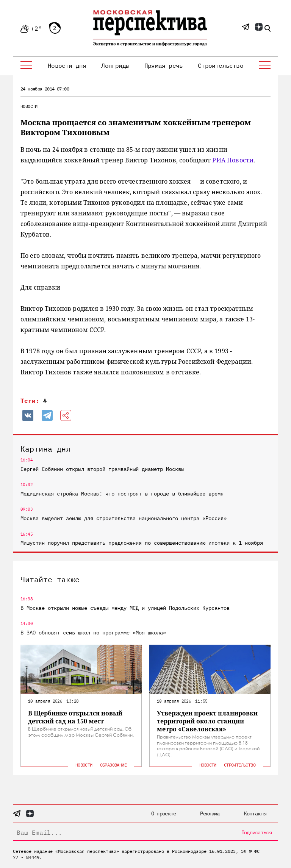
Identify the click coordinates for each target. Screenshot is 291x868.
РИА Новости (233, 160)
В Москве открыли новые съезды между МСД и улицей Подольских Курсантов (125, 608)
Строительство (221, 65)
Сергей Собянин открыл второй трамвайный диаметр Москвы (102, 469)
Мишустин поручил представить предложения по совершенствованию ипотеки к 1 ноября (142, 543)
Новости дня (67, 65)
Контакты (255, 813)
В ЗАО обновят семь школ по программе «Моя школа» (93, 633)
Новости (29, 106)
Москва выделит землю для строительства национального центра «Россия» (124, 518)
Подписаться (257, 832)
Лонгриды (115, 65)
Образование (113, 765)
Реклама (210, 813)
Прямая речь (163, 65)
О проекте (164, 813)
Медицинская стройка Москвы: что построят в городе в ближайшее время (122, 494)
